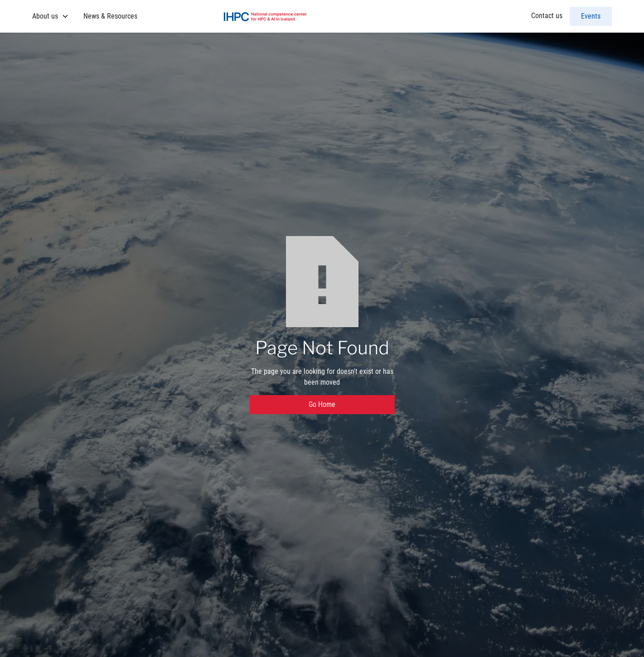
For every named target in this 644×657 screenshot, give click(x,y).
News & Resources (110, 16)
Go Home (322, 404)
